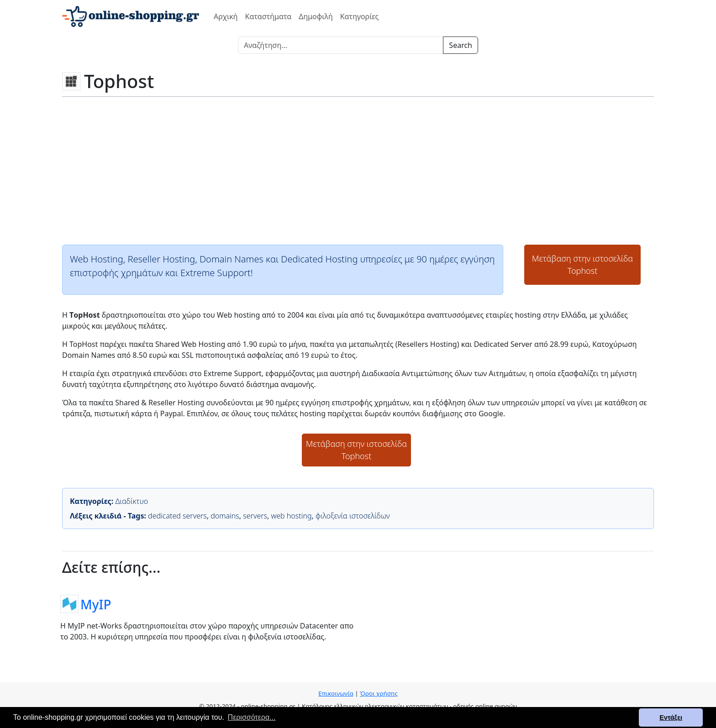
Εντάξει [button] (671, 718)
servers (255, 516)
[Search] (341, 45)
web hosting (292, 516)
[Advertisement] (358, 170)
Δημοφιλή (316, 16)
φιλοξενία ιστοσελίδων (353, 516)
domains (225, 516)
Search (461, 45)
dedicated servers (177, 516)
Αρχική (226, 16)
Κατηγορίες (360, 16)
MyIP (96, 604)
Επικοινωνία (336, 693)
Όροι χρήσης (379, 693)
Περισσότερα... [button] (252, 717)
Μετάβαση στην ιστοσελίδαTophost (583, 264)
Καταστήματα (268, 16)
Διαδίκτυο (132, 501)
